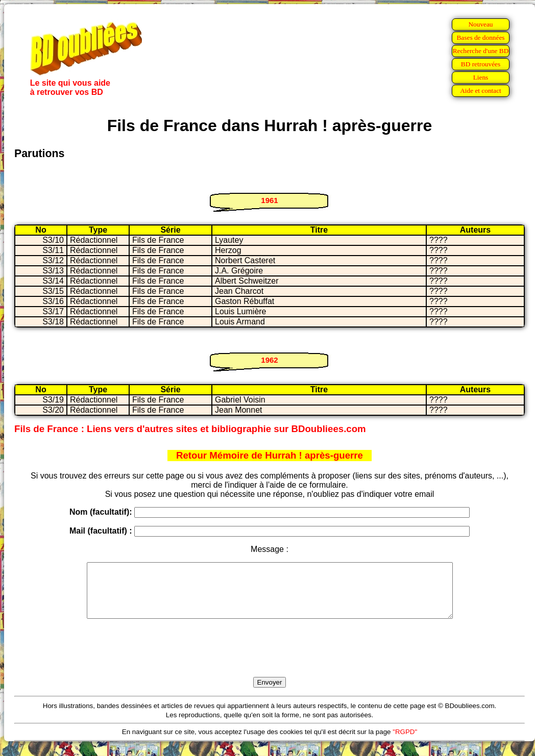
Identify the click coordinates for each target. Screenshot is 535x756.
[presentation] (270, 660)
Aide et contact (481, 91)
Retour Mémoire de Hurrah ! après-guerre (270, 455)
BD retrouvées (481, 64)
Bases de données (480, 37)
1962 (269, 360)
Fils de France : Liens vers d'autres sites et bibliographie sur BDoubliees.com (190, 429)
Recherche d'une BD (481, 51)
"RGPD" (405, 742)
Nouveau (480, 24)
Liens (481, 77)
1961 (269, 200)
